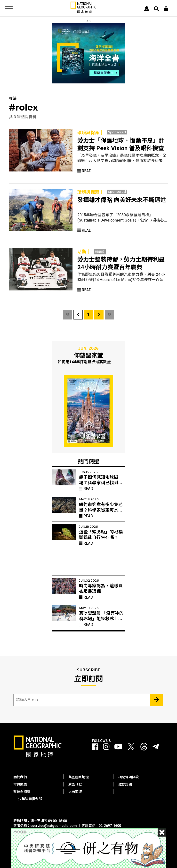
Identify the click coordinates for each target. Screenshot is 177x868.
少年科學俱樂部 (30, 799)
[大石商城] (166, 9)
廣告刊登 (75, 784)
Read (84, 171)
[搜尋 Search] (156, 9)
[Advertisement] (88, 564)
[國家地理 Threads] (144, 748)
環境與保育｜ (90, 133)
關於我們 (20, 777)
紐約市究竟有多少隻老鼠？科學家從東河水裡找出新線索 (101, 510)
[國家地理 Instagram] (106, 747)
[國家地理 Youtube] (118, 747)
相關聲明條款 (129, 777)
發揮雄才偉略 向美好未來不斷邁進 (122, 200)
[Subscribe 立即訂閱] (156, 700)
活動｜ (84, 252)
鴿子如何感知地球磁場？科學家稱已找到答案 (101, 483)
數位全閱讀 (22, 792)
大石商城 (75, 792)
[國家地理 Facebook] (95, 747)
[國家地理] (83, 12)
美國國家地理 (79, 777)
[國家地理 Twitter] (131, 748)
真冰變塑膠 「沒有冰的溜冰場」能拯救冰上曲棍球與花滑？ (101, 619)
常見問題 (20, 784)
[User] (147, 9)
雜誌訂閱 (125, 784)
